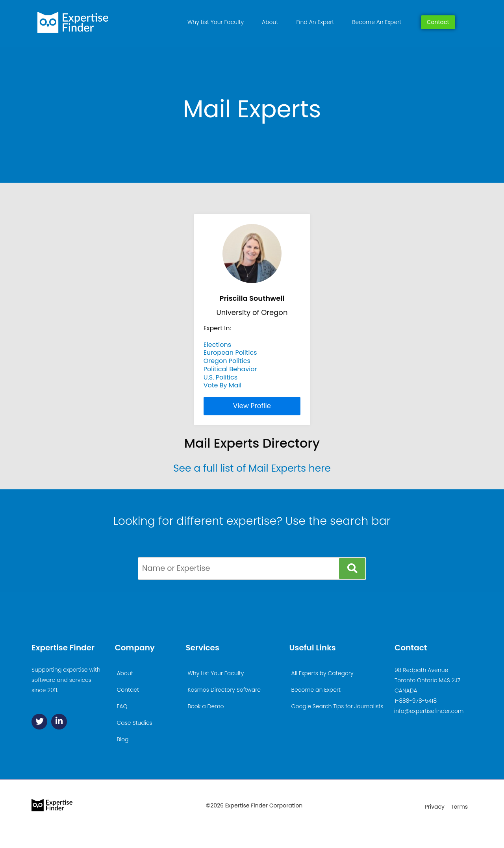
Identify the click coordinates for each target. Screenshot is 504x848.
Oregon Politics (227, 361)
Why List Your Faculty (216, 22)
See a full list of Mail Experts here (252, 468)
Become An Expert (377, 22)
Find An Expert (315, 22)
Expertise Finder (63, 648)
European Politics (230, 353)
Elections (217, 345)
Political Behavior (230, 369)
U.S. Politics (220, 377)
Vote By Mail (223, 385)
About (270, 22)
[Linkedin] (59, 722)
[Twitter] (39, 722)
